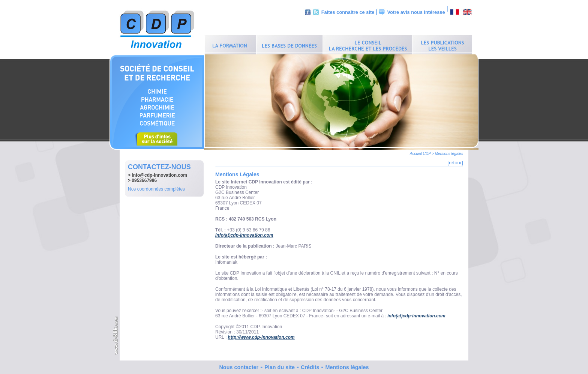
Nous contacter (239, 365)
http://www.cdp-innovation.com (261, 335)
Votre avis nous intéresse (416, 12)
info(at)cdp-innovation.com (244, 233)
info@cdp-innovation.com (159, 173)
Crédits (310, 365)
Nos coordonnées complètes (156, 187)
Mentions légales (347, 365)
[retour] (455, 161)
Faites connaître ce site (348, 12)
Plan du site (280, 365)
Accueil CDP (420, 152)
